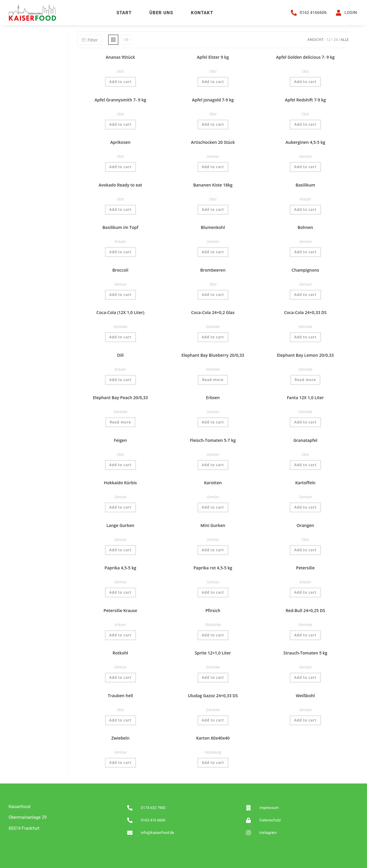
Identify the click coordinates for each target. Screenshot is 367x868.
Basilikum (305, 185)
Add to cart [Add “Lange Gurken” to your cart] (121, 550)
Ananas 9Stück (121, 57)
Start (124, 13)
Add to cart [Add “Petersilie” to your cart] (305, 592)
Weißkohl (305, 695)
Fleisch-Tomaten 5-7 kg (213, 440)
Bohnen (305, 227)
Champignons (305, 270)
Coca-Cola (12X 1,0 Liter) (120, 312)
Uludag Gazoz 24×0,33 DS (213, 695)
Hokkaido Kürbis (120, 482)
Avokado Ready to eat (121, 185)
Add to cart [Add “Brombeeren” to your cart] (213, 294)
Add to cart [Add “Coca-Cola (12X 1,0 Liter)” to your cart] (121, 337)
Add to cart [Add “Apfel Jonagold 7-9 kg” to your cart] (213, 124)
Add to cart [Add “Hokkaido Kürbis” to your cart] (121, 507)
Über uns (161, 13)
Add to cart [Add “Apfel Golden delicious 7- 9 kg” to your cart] (305, 81)
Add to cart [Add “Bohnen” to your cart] (305, 252)
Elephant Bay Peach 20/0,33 (120, 397)
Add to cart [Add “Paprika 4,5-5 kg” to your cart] (121, 592)
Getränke (120, 326)
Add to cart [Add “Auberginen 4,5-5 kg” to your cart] (305, 167)
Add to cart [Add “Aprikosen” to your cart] (121, 167)
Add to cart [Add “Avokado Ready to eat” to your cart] (121, 209)
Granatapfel (305, 440)
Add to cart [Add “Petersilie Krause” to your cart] (121, 635)
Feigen (120, 440)
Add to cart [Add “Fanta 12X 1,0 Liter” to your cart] (305, 422)
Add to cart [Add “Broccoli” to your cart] (121, 294)
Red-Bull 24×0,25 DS (305, 610)
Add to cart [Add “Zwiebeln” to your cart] (121, 762)
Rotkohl (120, 653)
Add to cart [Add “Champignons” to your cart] (305, 294)
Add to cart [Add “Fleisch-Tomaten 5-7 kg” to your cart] (213, 465)
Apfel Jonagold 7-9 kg (213, 99)
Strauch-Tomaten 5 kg (305, 653)
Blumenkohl (213, 227)
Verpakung (213, 752)
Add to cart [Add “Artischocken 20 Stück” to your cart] (213, 167)
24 (336, 39)
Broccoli (120, 270)
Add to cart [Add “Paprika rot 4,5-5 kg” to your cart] (213, 592)
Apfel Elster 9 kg (213, 57)
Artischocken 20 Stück (213, 142)
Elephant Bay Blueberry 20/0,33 (213, 355)
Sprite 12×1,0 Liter (213, 653)
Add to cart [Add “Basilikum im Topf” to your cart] (121, 252)
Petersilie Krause (120, 610)
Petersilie (305, 567)
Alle (345, 39)
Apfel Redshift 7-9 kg (305, 99)
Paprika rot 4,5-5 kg (213, 567)
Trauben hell (121, 695)
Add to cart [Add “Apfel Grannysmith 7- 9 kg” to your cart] (121, 124)
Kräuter (305, 199)
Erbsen (213, 397)
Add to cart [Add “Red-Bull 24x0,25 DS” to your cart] (305, 635)
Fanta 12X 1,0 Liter (305, 397)
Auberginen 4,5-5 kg (305, 142)
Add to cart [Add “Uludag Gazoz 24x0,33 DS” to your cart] (213, 720)
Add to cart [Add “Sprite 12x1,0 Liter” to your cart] (213, 677)
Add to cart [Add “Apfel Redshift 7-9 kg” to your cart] (305, 124)
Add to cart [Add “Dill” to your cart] (121, 379)
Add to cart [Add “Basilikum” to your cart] (305, 209)
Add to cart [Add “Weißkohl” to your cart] (305, 720)
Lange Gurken (120, 525)
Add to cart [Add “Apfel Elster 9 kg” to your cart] (213, 81)
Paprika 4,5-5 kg (121, 567)
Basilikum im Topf (121, 227)
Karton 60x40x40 (213, 738)
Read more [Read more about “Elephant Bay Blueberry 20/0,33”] (213, 379)
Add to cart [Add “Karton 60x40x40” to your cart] (213, 762)
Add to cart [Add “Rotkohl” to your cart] (121, 677)
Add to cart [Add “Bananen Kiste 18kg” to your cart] (213, 209)
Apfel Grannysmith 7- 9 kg (120, 99)
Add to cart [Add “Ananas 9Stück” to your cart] (121, 81)
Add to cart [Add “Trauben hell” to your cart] (121, 720)
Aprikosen (120, 142)
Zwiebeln (121, 738)
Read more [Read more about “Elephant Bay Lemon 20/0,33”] (305, 379)
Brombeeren (213, 270)
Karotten (213, 482)
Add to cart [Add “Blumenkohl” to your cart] (213, 252)
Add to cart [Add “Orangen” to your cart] (305, 550)
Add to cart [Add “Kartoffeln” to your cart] (305, 507)
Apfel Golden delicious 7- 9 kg (305, 57)
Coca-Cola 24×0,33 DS (305, 312)
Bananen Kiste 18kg (213, 185)
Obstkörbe (213, 624)
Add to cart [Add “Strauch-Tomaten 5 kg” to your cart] (305, 677)
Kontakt (202, 13)
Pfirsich (213, 610)
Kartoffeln (305, 482)
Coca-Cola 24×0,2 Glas (213, 312)
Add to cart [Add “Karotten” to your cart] (213, 507)
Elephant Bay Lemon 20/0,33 (305, 355)
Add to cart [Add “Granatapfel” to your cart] (305, 465)
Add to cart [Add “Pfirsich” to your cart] (213, 635)
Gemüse (213, 156)
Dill (120, 355)
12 (328, 39)
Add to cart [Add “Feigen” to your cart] (121, 465)
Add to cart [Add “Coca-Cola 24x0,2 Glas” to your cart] (213, 337)
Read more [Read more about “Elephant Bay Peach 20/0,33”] (120, 422)
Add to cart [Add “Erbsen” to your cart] (213, 422)
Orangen (305, 525)
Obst (120, 71)
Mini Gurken (213, 525)
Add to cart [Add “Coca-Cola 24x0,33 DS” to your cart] (305, 337)
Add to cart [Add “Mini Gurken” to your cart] (213, 550)
